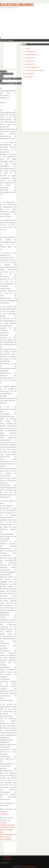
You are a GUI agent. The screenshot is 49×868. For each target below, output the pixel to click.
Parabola (25, 867)
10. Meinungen (28, 77)
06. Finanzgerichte (29, 64)
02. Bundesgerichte (29, 51)
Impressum (7, 857)
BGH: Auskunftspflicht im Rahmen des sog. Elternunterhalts (8, 837)
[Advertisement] (26, 22)
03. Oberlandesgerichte (31, 55)
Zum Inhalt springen (7, 40)
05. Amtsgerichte (29, 61)
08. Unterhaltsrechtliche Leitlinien (34, 70)
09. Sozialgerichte (29, 73)
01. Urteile (26, 48)
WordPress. (33, 867)
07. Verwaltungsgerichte (31, 67)
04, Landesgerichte (29, 58)
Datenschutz (8, 859)
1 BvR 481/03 (4, 814)
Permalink (3, 822)
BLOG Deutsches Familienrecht (17, 5)
